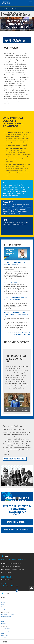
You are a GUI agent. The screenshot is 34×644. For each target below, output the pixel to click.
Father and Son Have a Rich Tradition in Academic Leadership (17, 313)
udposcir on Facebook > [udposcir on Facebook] (17, 530)
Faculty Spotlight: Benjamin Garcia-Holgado (14, 263)
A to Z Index (4, 638)
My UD (3, 633)
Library (3, 621)
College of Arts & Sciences (14, 560)
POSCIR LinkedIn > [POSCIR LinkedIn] (17, 522)
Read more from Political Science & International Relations (18, 333)
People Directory (5, 631)
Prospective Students (15, 563)
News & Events (5, 569)
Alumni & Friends (6, 572)
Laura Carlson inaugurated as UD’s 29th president (15, 298)
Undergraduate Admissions (8, 614)
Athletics (3, 602)
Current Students (6, 566)
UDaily (3, 604)
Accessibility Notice (6, 629)
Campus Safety (5, 636)
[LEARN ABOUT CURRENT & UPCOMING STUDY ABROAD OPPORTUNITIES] (17, 497)
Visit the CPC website (14, 459)
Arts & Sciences (9, 9)
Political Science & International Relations (14, 40)
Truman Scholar (10, 282)
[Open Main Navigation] (31, 3)
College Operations (7, 579)
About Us (4, 563)
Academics (17, 566)
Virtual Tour (4, 607)
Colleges (3, 619)
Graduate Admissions (6, 617)
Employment (4, 609)
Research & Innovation (18, 569)
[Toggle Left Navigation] (30, 39)
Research (3, 623)
